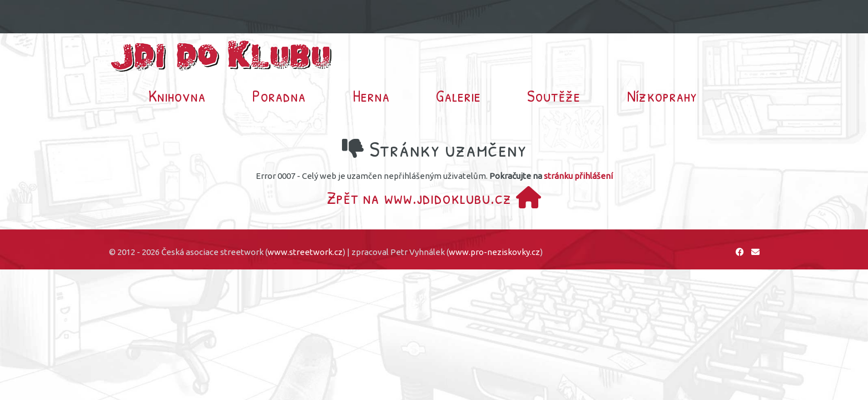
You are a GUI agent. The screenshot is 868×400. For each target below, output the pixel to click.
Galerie (458, 96)
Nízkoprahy (662, 96)
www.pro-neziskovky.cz (494, 252)
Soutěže (554, 96)
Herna (371, 96)
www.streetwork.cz (305, 252)
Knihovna (177, 96)
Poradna (279, 96)
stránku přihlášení (578, 176)
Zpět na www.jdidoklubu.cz (434, 197)
